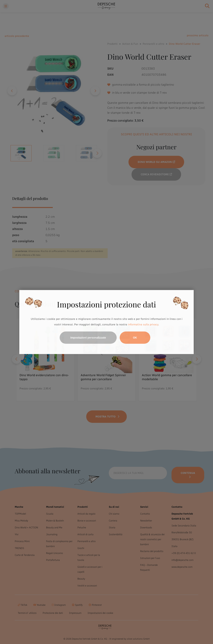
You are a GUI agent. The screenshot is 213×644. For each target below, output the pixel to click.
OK (135, 338)
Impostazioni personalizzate (88, 338)
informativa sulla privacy (143, 325)
